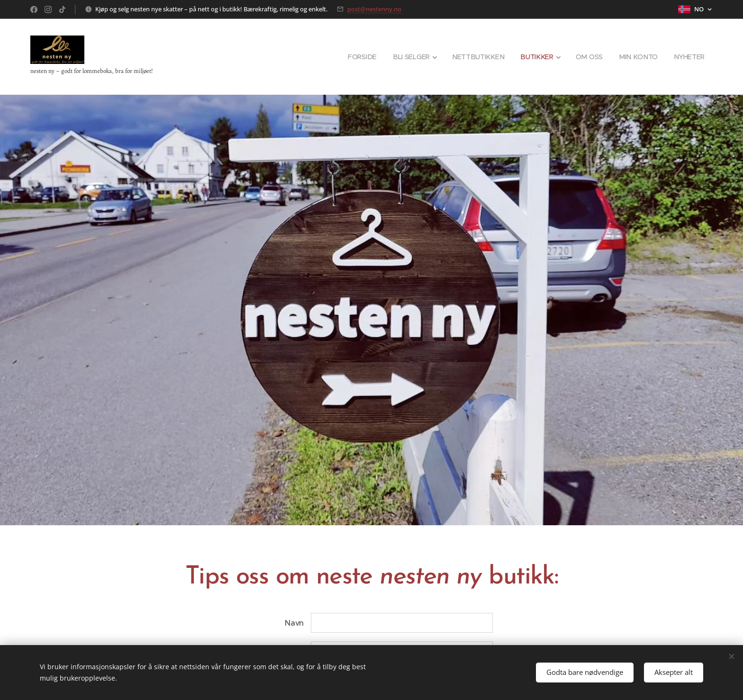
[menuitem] (368, 57)
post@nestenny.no (374, 9)
